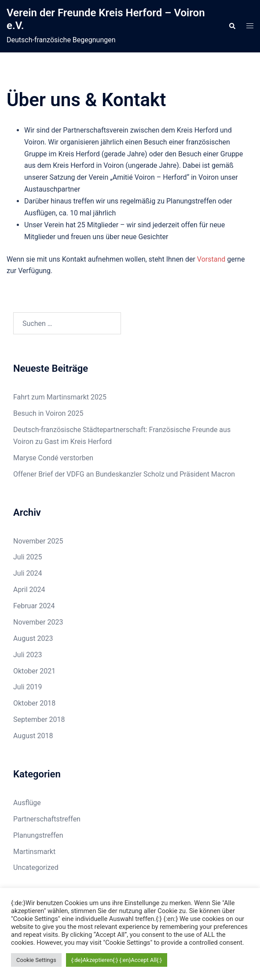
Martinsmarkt (34, 852)
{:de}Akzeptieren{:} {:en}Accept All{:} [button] (117, 960)
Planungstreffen (38, 835)
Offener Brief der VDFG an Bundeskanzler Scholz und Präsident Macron (124, 474)
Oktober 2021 (34, 671)
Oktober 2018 (34, 703)
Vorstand (211, 259)
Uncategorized (36, 867)
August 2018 (33, 736)
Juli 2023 (27, 655)
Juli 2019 (27, 687)
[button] (232, 26)
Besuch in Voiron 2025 (48, 413)
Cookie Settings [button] (36, 960)
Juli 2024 (27, 573)
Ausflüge (27, 803)
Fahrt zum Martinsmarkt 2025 (60, 397)
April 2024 (29, 590)
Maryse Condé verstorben (53, 458)
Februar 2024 (34, 606)
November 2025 (38, 541)
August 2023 (33, 638)
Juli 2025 (27, 557)
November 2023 (38, 622)
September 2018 (39, 719)
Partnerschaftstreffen (47, 819)
